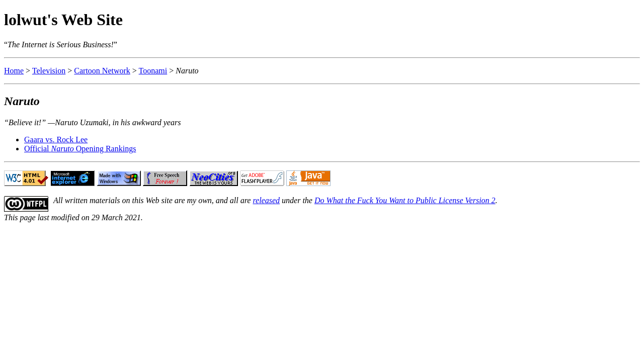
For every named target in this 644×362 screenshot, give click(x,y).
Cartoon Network (102, 71)
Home (14, 71)
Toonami (153, 71)
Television (49, 71)
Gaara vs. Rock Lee (56, 140)
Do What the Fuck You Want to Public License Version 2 (405, 200)
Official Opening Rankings (80, 149)
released (266, 200)
